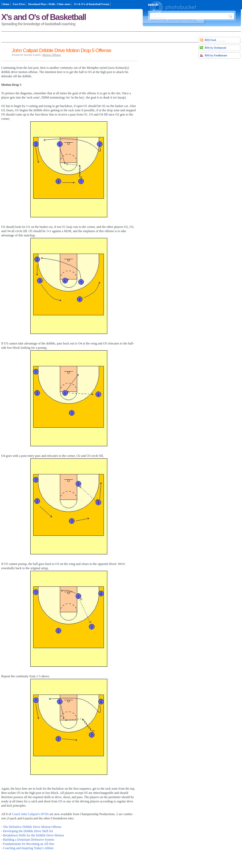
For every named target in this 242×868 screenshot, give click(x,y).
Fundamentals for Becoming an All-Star (29, 844)
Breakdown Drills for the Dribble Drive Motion (34, 835)
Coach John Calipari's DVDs (30, 814)
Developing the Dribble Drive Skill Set (28, 831)
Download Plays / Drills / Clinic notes (49, 4)
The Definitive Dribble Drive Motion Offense (32, 827)
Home (6, 4)
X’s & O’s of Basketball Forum (92, 4)
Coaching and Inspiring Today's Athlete (28, 848)
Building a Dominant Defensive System (29, 840)
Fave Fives (19, 4)
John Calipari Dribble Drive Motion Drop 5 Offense (62, 50)
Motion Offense (52, 55)
